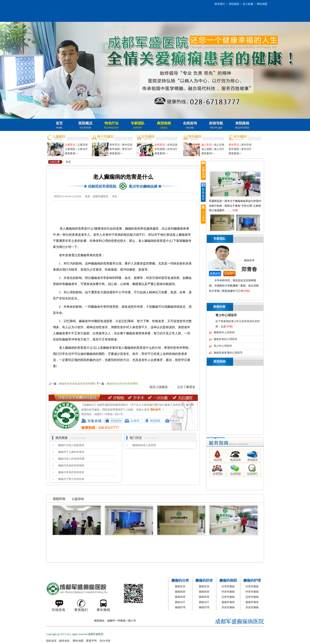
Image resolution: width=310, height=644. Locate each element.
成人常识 (207, 145)
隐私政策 (51, 641)
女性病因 (160, 149)
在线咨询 (190, 125)
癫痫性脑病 (228, 602)
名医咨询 (245, 125)
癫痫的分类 (180, 580)
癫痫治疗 (180, 602)
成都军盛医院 (78, 589)
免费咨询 (215, 273)
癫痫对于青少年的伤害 (71, 479)
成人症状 (219, 145)
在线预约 (229, 273)
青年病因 (115, 149)
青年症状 (127, 145)
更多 (257, 239)
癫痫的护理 (252, 580)
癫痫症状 (180, 586)
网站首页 (88, 568)
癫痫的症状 (204, 580)
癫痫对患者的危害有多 (71, 472)
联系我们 (220, 4)
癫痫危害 (180, 597)
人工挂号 (203, 214)
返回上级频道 (159, 387)
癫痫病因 (180, 592)
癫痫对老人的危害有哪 (71, 459)
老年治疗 (246, 149)
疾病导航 (216, 125)
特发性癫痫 (228, 592)
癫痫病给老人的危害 (144, 445)
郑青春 (249, 269)
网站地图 (262, 4)
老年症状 (246, 145)
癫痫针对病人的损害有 (71, 445)
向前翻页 (208, 224)
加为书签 (105, 641)
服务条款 (65, 641)
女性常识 (160, 145)
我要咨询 (203, 170)
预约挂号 (156, 410)
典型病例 (164, 125)
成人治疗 (219, 149)
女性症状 (172, 145)
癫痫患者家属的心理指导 (228, 353)
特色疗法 (112, 125)
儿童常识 (70, 145)
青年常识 (115, 145)
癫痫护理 (180, 607)
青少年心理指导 (226, 315)
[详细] (247, 291)
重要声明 (92, 641)
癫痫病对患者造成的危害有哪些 (77, 384)
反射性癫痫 (228, 597)
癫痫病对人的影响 (224, 332)
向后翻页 (262, 224)
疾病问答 (219, 307)
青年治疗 (127, 149)
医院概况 (85, 125)
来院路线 (234, 4)
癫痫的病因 (228, 580)
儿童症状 (83, 145)
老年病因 (234, 149)
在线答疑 (234, 469)
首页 (59, 125)
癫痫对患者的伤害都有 (71, 465)
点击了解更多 (186, 387)
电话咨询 (234, 456)
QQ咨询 (135, 421)
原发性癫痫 (228, 607)
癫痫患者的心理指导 (225, 339)
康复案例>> (71, 153)
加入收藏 (248, 4)
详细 (235, 210)
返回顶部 (203, 236)
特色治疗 (175, 421)
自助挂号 (203, 192)
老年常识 (234, 145)
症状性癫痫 (228, 586)
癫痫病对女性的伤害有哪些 (122, 384)
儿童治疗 (83, 149)
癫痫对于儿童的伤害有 (71, 452)
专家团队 (138, 125)
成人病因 (207, 149)
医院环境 (59, 499)
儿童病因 (70, 149)
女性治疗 (172, 149)
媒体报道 (118, 568)
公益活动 (78, 499)
